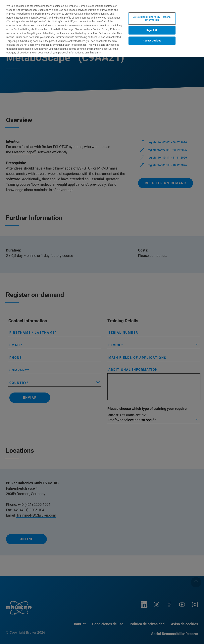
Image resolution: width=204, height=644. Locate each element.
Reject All (152, 30)
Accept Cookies (152, 41)
